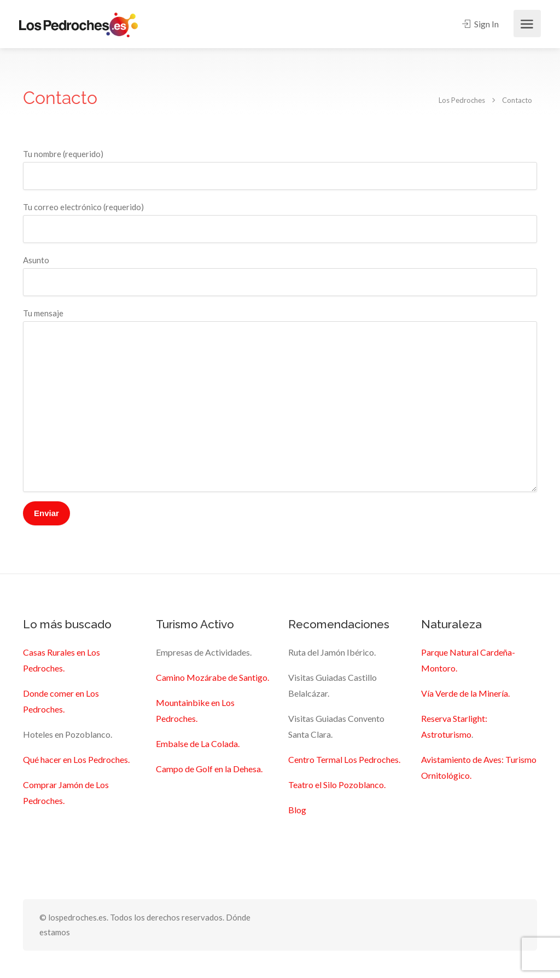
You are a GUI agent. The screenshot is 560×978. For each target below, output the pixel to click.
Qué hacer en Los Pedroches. (76, 759)
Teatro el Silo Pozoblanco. (337, 785)
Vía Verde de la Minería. (465, 693)
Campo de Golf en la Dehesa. (209, 769)
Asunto (280, 276)
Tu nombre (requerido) (280, 169)
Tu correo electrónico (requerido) (280, 222)
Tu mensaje (280, 400)
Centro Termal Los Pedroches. (344, 759)
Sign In (480, 24)
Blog (297, 810)
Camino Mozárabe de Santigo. (212, 677)
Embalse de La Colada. (198, 743)
